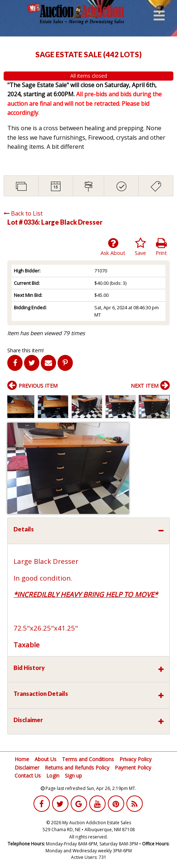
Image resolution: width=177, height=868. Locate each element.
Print (161, 247)
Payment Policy (133, 768)
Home (22, 759)
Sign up (73, 776)
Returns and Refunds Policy (77, 768)
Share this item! (25, 350)
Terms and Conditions (88, 759)
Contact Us (28, 776)
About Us (46, 759)
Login (53, 776)
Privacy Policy (135, 759)
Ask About (113, 247)
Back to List (23, 213)
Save (140, 247)
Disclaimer (27, 768)
